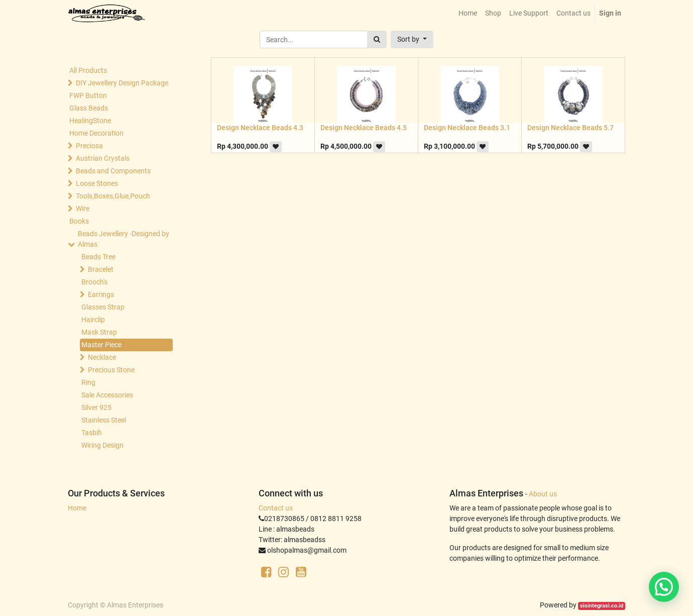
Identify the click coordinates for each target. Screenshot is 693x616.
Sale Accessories (107, 395)
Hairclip (93, 320)
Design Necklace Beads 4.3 (260, 128)
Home (77, 508)
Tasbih (92, 433)
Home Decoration (96, 133)
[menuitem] (468, 13)
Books (79, 221)
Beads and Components (113, 171)
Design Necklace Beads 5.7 (570, 128)
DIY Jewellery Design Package (122, 83)
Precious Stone (111, 370)
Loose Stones (97, 183)
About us (543, 494)
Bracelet (101, 269)
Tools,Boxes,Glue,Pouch (113, 196)
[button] (412, 39)
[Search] (377, 39)
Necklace (102, 357)
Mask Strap (99, 332)
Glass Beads (89, 108)
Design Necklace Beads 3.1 (467, 128)
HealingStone (90, 121)
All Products (88, 70)
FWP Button (88, 95)
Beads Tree (98, 257)
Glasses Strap (103, 307)
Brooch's (94, 282)
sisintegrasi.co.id (602, 606)
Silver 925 (96, 407)
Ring (88, 382)
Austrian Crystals (103, 158)
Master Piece (101, 345)
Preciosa (89, 146)
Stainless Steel (104, 420)
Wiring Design (102, 445)
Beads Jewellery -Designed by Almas (124, 239)
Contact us (276, 508)
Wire (83, 209)
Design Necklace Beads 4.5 (364, 128)
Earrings (101, 294)
